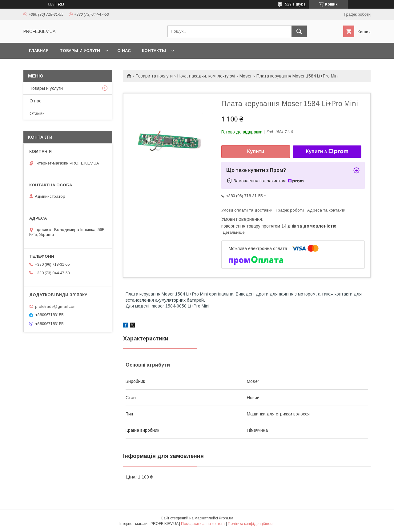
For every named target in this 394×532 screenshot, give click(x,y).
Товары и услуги (80, 51)
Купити (256, 151)
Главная (39, 51)
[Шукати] (299, 31)
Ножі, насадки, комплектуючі (206, 76)
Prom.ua (226, 518)
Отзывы (38, 113)
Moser (246, 76)
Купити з (327, 152)
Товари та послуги (154, 76)
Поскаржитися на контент (203, 524)
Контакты (154, 51)
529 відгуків (295, 4)
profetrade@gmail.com (56, 306)
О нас (124, 51)
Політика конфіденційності (251, 524)
